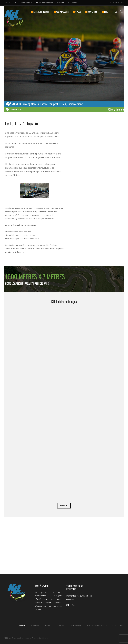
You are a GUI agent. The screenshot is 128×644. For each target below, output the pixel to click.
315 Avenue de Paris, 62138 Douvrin (50, 3)
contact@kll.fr (26, 3)
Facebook (72, 3)
